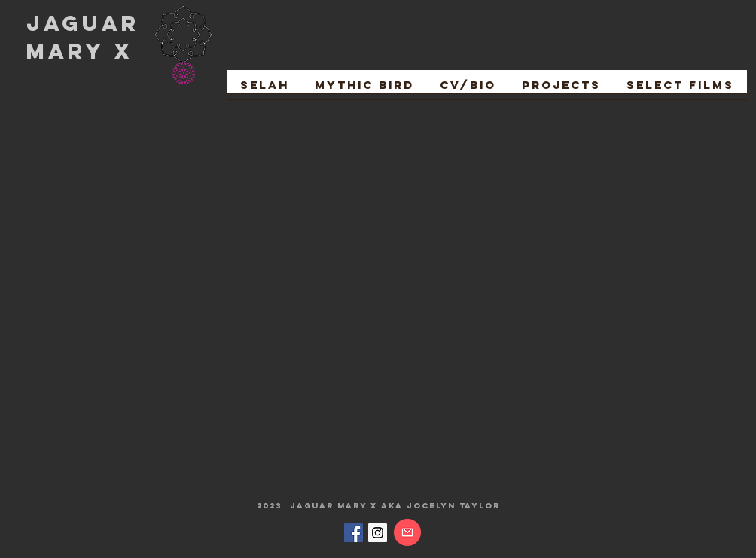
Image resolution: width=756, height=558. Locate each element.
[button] (680, 90)
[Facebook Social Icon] (354, 533)
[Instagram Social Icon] (378, 533)
